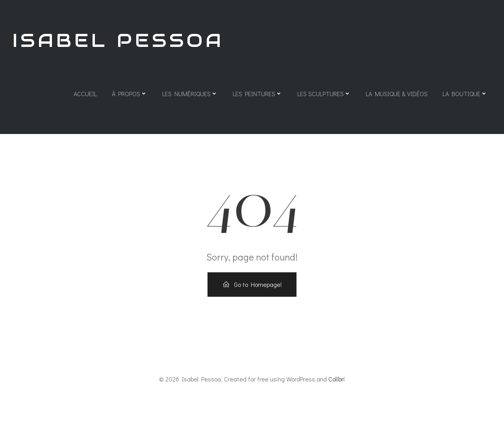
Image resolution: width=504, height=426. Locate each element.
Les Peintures (258, 94)
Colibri (337, 379)
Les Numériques (190, 94)
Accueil (85, 94)
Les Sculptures (324, 94)
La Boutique (465, 94)
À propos (130, 94)
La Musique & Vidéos (397, 94)
